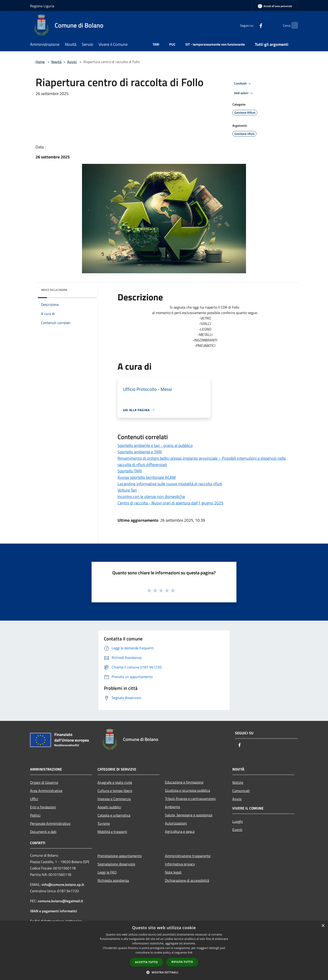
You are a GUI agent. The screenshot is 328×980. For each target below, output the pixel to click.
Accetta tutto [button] (146, 962)
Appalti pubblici (109, 807)
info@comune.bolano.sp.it (63, 885)
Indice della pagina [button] (54, 290)
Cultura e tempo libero (115, 791)
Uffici (34, 799)
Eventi (237, 830)
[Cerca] (292, 25)
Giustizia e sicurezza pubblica (187, 790)
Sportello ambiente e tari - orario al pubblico (155, 445)
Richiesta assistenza (113, 880)
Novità (56, 62)
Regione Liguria (42, 6)
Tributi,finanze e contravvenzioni (190, 799)
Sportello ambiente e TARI (140, 452)
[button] (164, 972)
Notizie (238, 782)
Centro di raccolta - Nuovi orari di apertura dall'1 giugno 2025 (170, 503)
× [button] (323, 926)
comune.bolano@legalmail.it (60, 901)
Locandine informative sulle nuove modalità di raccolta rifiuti (170, 484)
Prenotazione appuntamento (120, 856)
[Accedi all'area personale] (275, 6)
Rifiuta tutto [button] (182, 962)
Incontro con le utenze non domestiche (151, 496)
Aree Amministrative (46, 791)
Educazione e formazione (184, 782)
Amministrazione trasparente (188, 856)
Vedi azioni (244, 93)
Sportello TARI (130, 471)
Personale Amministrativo (50, 823)
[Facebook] (252, 25)
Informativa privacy (180, 864)
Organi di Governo (44, 782)
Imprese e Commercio (114, 799)
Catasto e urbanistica (114, 815)
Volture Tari (127, 490)
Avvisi (72, 62)
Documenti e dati (43, 832)
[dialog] (164, 950)
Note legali (173, 872)
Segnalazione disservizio (116, 864)
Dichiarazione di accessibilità (187, 880)
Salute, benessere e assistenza (189, 815)
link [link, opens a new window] (190, 953)
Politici (35, 815)
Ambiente (172, 807)
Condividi (243, 84)
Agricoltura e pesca (180, 831)
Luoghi (238, 821)
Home (40, 62)
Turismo (104, 823)
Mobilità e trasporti (112, 832)
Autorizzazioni (176, 823)
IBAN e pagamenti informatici (54, 911)
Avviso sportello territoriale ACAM (147, 477)
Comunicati (241, 791)
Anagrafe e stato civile (115, 782)
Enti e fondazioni (43, 807)
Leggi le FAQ (107, 872)
